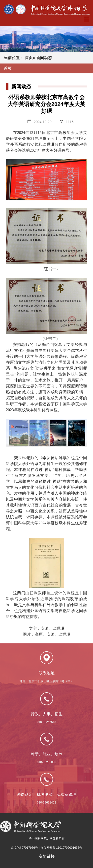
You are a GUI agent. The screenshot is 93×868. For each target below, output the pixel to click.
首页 (29, 58)
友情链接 (47, 856)
